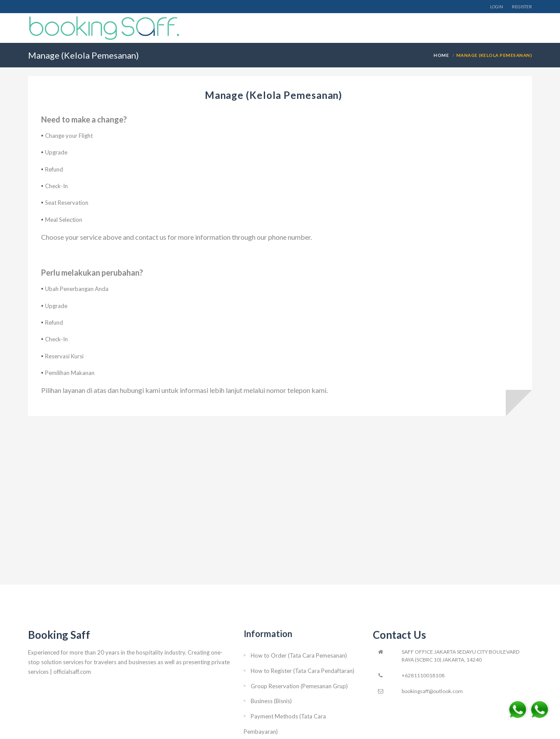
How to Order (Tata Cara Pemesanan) (299, 655)
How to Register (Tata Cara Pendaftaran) (303, 671)
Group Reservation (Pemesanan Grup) (299, 686)
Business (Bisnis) (271, 701)
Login (497, 7)
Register (522, 7)
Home (442, 55)
